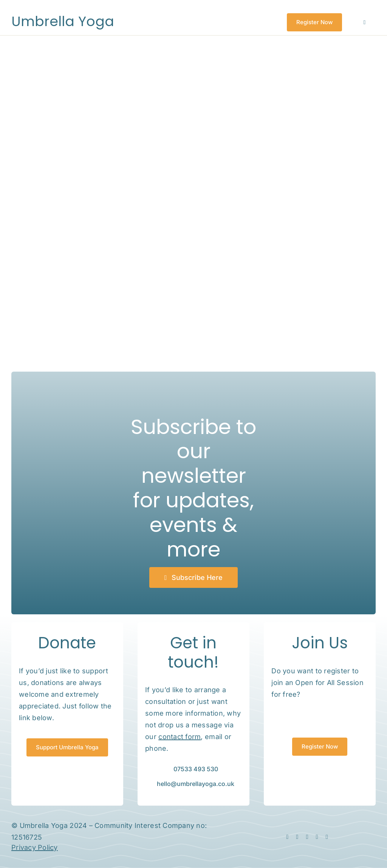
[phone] (327, 837)
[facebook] (287, 837)
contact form (180, 737)
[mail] (317, 837)
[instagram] (297, 837)
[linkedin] (307, 837)
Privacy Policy (35, 847)
